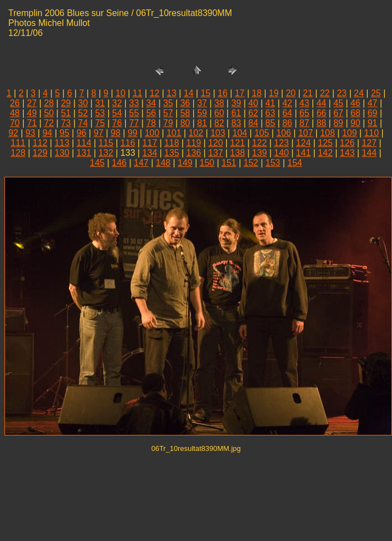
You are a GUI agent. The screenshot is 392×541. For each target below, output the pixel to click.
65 (304, 113)
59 (202, 113)
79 (168, 123)
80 (185, 123)
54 (117, 113)
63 (271, 113)
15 (205, 93)
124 (303, 143)
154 (295, 163)
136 (194, 153)
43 (304, 103)
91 (373, 123)
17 (240, 93)
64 (287, 113)
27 (32, 103)
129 (40, 153)
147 (141, 163)
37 (202, 103)
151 (229, 163)
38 (219, 103)
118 (172, 143)
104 (240, 133)
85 (271, 123)
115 (106, 143)
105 (262, 133)
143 (348, 153)
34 (151, 103)
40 (253, 103)
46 (356, 103)
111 (18, 143)
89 (338, 123)
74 (83, 123)
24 (359, 93)
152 (251, 163)
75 (100, 123)
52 (83, 113)
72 (49, 123)
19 (274, 93)
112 (40, 143)
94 (47, 133)
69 (373, 113)
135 (172, 153)
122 (260, 143)
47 (373, 103)
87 (304, 123)
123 (281, 143)
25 (376, 93)
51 (66, 113)
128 (18, 153)
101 (174, 133)
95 (65, 133)
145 (97, 163)
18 (257, 93)
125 (325, 143)
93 (30, 133)
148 (163, 163)
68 (356, 113)
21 (308, 93)
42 (287, 103)
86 (287, 123)
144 (369, 153)
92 (13, 133)
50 (49, 113)
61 (236, 113)
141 (303, 153)
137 (216, 153)
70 (15, 123)
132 (106, 153)
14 (189, 93)
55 (134, 113)
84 (253, 123)
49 (32, 113)
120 (216, 143)
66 (321, 113)
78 (151, 123)
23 (342, 93)
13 (172, 93)
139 (260, 153)
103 (218, 133)
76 (117, 123)
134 (150, 153)
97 (98, 133)
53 (100, 113)
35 (168, 103)
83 (236, 123)
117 (150, 143)
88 (321, 123)
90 (356, 123)
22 (325, 93)
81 (202, 123)
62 (253, 113)
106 (284, 133)
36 (185, 103)
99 (133, 133)
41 (271, 103)
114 (84, 143)
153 (273, 163)
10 (120, 93)
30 (83, 103)
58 (185, 113)
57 (168, 113)
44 (321, 103)
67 (338, 113)
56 (151, 113)
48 (15, 113)
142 (325, 153)
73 (66, 123)
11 (137, 93)
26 (15, 103)
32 (117, 103)
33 (134, 103)
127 (369, 143)
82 (219, 123)
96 (82, 133)
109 (350, 133)
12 (155, 93)
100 (152, 133)
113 (62, 143)
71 (32, 123)
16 (223, 93)
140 (281, 153)
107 (306, 133)
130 (62, 153)
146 (120, 163)
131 (84, 153)
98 (115, 133)
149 (185, 163)
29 (66, 103)
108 (328, 133)
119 (194, 143)
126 (348, 143)
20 (291, 93)
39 (236, 103)
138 (238, 153)
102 (196, 133)
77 (134, 123)
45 (338, 103)
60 (219, 113)
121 (238, 143)
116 (128, 143)
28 (49, 103)
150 (207, 163)
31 (100, 103)
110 (371, 133)
